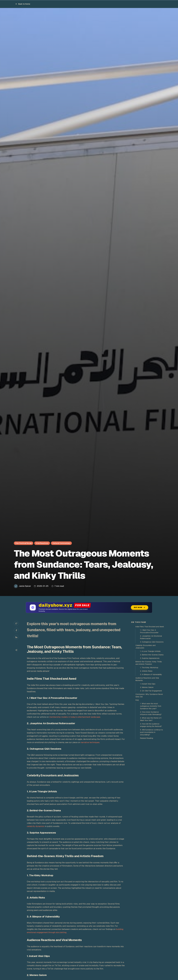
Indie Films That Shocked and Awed (150, 627)
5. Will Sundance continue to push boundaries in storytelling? (151, 732)
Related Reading (147, 738)
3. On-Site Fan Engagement (151, 691)
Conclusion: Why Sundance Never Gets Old (149, 695)
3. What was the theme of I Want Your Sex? (151, 719)
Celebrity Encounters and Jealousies (145, 647)
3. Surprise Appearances (150, 658)
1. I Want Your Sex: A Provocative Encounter (149, 631)
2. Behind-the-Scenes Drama (152, 655)
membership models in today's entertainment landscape (75, 717)
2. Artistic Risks (146, 671)
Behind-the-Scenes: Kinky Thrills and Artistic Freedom (149, 663)
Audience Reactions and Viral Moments (147, 679)
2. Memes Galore (147, 687)
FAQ (137, 700)
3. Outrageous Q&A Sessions (152, 642)
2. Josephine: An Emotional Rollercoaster (151, 637)
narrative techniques (90, 742)
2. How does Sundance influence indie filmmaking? (151, 713)
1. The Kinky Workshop (149, 668)
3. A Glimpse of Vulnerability (151, 674)
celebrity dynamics (36, 826)
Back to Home (23, 4)
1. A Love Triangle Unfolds (150, 651)
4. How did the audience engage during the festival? (151, 725)
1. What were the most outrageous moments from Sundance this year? (151, 706)
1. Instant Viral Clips (148, 684)
